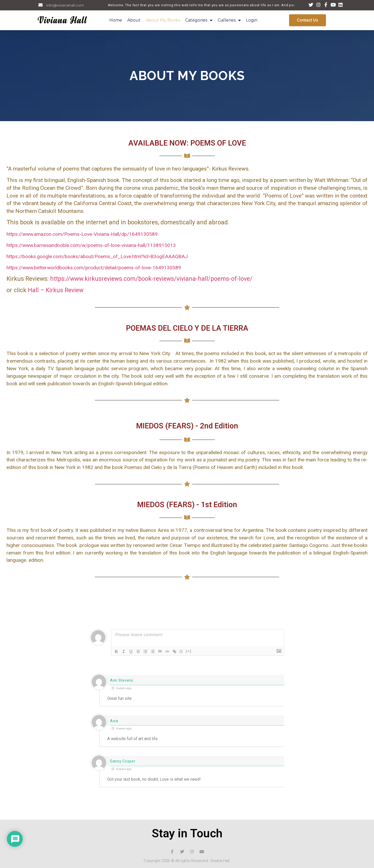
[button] (308, 20)
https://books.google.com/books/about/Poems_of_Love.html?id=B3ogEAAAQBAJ (97, 256)
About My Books (163, 20)
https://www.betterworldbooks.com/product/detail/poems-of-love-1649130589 (94, 268)
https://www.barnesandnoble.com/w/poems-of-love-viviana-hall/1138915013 (91, 245)
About (134, 20)
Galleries (229, 20)
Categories (199, 20)
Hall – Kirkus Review (56, 290)
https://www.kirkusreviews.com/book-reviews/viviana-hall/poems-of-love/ (151, 279)
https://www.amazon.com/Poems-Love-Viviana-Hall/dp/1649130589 (82, 234)
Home (116, 20)
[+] (189, 651)
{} (181, 651)
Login (252, 20)
